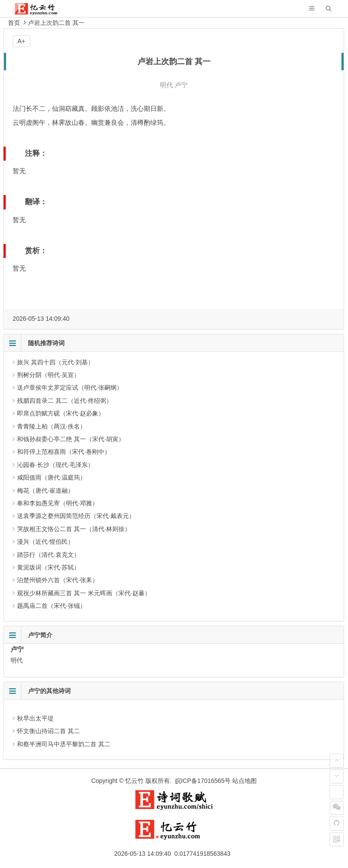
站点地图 (245, 781)
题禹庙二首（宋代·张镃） (52, 606)
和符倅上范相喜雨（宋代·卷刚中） (64, 452)
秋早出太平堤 (35, 718)
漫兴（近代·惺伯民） (45, 542)
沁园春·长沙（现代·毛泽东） (55, 465)
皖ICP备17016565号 (203, 781)
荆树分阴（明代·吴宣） (48, 375)
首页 (14, 23)
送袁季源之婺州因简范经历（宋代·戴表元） (76, 516)
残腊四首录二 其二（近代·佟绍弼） (65, 401)
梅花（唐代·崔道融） (45, 491)
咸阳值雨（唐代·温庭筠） (52, 477)
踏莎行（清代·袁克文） (48, 555)
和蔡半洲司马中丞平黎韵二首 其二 (64, 744)
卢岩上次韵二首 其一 (56, 23)
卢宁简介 (40, 635)
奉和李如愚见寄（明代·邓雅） (58, 503)
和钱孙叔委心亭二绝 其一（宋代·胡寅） (71, 439)
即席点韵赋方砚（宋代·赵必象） (61, 413)
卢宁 (181, 85)
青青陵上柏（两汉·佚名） (52, 426)
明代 (166, 85)
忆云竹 (134, 781)
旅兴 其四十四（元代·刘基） (55, 362)
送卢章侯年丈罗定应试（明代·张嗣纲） (70, 388)
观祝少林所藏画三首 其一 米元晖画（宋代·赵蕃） (84, 593)
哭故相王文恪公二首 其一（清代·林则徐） (74, 529)
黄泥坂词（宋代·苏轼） (48, 567)
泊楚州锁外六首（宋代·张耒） (58, 580)
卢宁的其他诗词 (49, 691)
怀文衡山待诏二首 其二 (48, 731)
